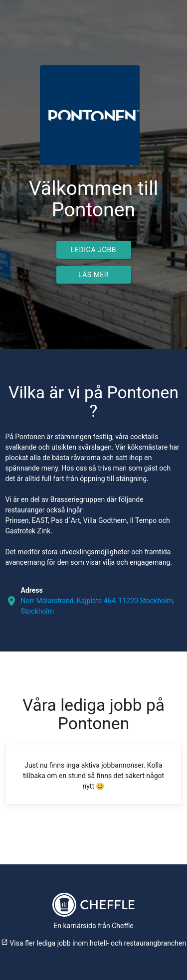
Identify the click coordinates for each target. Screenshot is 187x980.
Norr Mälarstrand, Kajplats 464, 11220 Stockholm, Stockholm (98, 606)
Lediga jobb (93, 250)
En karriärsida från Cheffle (93, 926)
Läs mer (93, 275)
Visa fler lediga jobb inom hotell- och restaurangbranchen (93, 943)
